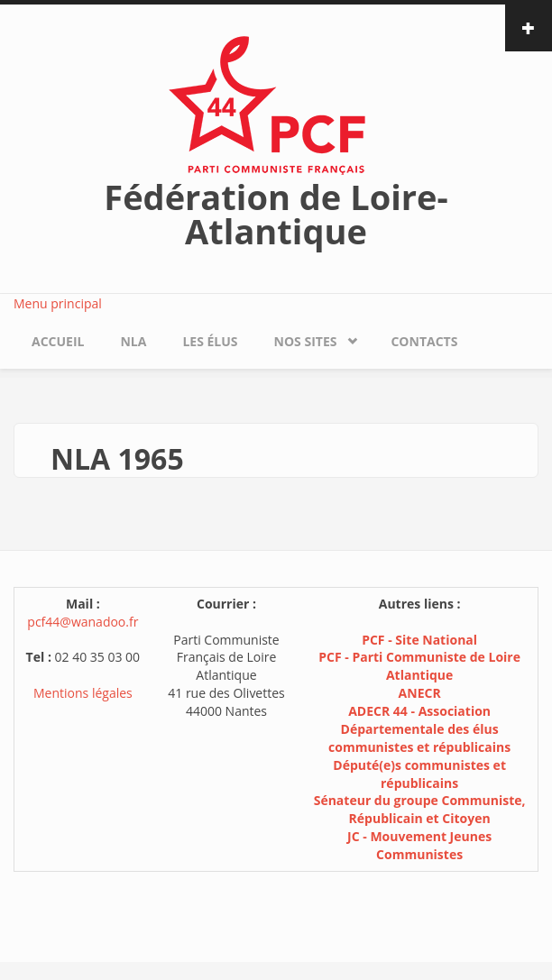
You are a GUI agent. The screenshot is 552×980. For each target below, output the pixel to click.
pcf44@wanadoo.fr (83, 622)
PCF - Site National (419, 640)
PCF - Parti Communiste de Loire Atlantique (419, 666)
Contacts (424, 341)
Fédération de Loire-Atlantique (276, 214)
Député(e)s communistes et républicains (419, 774)
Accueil (58, 341)
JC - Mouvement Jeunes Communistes (419, 845)
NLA (133, 341)
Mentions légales (83, 693)
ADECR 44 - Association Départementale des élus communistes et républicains (419, 729)
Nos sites (306, 341)
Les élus (210, 341)
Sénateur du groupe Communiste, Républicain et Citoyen (420, 809)
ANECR (420, 693)
